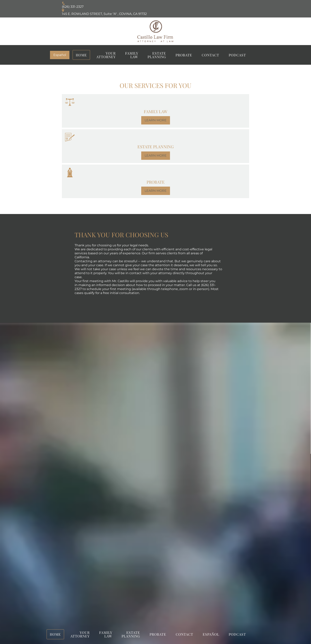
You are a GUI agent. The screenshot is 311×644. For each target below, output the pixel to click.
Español (60, 55)
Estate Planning (157, 55)
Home (81, 55)
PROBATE (184, 55)
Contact (210, 55)
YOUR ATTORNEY (106, 55)
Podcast (237, 55)
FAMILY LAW (132, 55)
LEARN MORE (156, 120)
